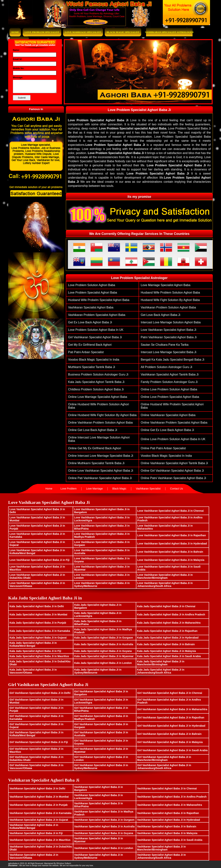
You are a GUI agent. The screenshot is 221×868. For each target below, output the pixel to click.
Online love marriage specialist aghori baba (98, 397)
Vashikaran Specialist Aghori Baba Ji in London (104, 848)
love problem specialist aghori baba (93, 293)
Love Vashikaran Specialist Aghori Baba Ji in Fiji (39, 560)
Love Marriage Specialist (83, 32)
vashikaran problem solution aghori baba (168, 307)
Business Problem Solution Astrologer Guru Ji (98, 374)
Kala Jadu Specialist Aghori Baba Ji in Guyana (103, 651)
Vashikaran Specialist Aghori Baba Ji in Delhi (37, 788)
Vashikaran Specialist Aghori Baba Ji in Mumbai (39, 797)
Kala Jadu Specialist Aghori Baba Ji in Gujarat (38, 638)
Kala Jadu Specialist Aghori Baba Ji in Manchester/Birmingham (161, 663)
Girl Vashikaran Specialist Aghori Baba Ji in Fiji (39, 742)
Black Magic (119, 489)
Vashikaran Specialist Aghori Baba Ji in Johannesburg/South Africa (161, 856)
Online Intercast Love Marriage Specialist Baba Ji (101, 456)
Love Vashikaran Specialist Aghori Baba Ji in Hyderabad (172, 544)
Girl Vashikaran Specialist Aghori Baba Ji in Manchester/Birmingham (164, 758)
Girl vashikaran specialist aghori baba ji (95, 337)
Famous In (36, 109)
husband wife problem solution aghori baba (170, 293)
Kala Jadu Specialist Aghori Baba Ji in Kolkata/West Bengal (33, 644)
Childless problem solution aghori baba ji (96, 389)
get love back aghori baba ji (161, 315)
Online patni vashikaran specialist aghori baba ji (173, 478)
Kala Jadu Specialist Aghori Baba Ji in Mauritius (39, 656)
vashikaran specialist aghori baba (91, 307)
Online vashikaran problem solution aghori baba (100, 423)
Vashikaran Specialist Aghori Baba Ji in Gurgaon (104, 820)
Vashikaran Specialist (148, 489)
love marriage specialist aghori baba (166, 285)
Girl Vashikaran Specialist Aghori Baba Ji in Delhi (40, 693)
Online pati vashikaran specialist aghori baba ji (100, 478)
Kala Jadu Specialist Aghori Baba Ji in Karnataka (40, 631)
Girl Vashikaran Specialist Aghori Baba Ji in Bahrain (169, 734)
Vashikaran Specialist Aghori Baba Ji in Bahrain (167, 826)
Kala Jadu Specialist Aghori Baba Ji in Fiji (35, 651)
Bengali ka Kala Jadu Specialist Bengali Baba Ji (173, 360)
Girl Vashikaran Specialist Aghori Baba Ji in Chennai (170, 693)
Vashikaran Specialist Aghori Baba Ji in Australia (104, 826)
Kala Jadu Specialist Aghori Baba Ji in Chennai (166, 606)
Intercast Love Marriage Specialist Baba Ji (169, 352)
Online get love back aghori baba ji (93, 430)
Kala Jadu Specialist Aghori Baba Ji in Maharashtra (169, 623)
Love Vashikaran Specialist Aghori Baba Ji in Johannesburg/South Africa (165, 585)
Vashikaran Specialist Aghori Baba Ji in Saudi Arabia (170, 840)
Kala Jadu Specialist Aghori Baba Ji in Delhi (37, 606)
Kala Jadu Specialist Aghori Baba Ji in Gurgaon (104, 638)
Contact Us (176, 489)
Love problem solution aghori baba (92, 285)
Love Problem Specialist (42, 32)
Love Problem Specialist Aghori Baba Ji (139, 110)
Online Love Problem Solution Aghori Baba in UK (173, 439)
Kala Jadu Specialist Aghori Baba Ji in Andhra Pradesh (171, 614)
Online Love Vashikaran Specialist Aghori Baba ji (101, 471)
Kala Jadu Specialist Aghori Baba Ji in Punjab (38, 623)
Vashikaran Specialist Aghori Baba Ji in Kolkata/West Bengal (34, 826)
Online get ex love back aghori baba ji (167, 430)
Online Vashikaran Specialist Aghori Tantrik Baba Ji (174, 463)
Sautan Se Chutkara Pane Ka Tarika (165, 345)
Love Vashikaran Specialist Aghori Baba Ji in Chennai (170, 511)
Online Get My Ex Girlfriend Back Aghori (95, 448)
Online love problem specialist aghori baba (170, 397)
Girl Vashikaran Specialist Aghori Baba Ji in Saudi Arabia (173, 750)
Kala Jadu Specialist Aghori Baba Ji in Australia (104, 644)
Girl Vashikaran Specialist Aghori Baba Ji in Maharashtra (172, 709)
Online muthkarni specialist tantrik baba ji (96, 463)
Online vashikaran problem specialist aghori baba (174, 423)
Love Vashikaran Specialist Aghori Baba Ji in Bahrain (170, 552)
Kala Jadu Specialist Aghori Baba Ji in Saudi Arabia (169, 656)
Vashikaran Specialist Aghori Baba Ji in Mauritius (40, 840)
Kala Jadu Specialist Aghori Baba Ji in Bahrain (166, 644)
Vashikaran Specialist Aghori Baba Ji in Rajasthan (168, 813)
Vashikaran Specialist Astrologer (169, 32)
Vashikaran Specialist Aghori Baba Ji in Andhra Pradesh (172, 797)
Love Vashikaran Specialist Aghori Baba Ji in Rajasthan (172, 535)
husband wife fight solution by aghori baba (170, 300)
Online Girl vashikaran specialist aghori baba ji (172, 471)
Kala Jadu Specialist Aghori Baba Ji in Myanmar (104, 656)
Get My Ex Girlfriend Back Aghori (90, 345)
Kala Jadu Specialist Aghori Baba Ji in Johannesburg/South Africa (161, 671)
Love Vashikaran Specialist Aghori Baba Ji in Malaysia (171, 560)
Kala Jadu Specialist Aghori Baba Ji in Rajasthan (167, 631)
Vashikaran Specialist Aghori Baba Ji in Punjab (39, 805)
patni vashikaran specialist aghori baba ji (169, 337)
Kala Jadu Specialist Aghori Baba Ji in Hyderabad (168, 638)
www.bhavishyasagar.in (82, 863)
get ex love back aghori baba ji (90, 322)
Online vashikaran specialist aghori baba (168, 415)
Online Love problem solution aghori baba (169, 389)
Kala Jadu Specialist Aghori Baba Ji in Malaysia (166, 651)
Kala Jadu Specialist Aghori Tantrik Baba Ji (96, 382)
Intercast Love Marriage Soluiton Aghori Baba (171, 322)
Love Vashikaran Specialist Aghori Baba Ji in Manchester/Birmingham (165, 576)
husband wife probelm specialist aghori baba (99, 300)
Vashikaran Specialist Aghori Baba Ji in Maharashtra (170, 805)
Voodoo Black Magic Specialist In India (94, 360)
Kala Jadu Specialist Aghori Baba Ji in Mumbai (38, 614)
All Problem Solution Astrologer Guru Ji (167, 367)
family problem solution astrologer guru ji (169, 382)
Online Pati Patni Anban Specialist (163, 448)
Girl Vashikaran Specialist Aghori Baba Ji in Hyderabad (171, 726)
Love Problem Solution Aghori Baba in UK (96, 330)
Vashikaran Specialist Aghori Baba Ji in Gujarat (39, 820)
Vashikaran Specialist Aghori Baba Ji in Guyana (104, 833)
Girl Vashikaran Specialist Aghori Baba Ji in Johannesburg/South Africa (164, 767)
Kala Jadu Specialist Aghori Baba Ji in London (103, 663)
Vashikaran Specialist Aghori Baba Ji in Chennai (167, 788)
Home (15, 32)
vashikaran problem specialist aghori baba (97, 315)
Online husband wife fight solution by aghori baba (102, 415)
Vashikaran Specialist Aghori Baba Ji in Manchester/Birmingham (161, 848)
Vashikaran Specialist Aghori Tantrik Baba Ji (170, 374)
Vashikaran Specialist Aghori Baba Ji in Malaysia (167, 833)
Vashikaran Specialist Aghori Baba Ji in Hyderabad (169, 820)
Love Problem (68, 489)
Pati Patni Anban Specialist (86, 352)
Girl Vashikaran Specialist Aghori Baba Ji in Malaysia (170, 742)
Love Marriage (95, 489)
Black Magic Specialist (123, 32)
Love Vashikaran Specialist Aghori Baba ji (169, 330)
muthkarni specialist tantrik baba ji (92, 367)
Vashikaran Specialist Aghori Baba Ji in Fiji (36, 833)
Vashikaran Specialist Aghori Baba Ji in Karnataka (40, 813)
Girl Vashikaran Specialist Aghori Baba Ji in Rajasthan (171, 717)
